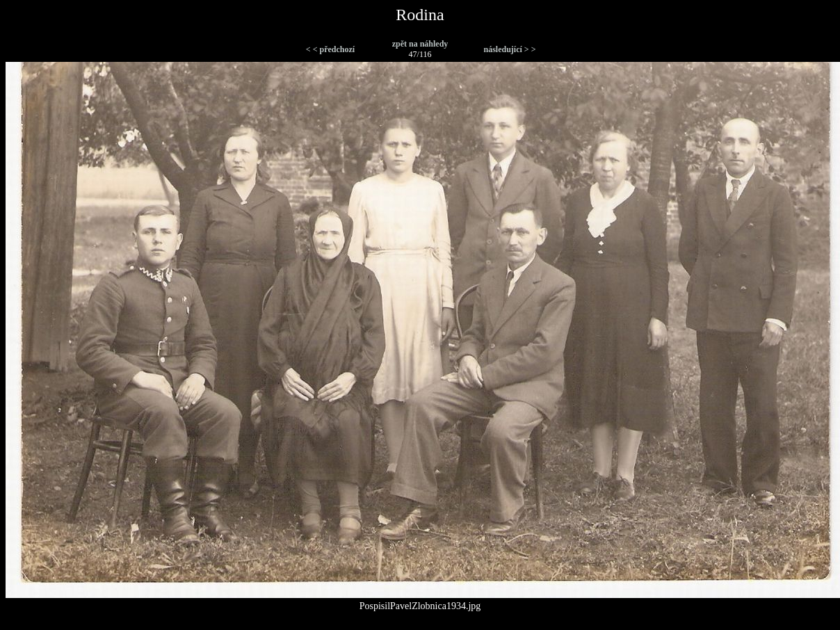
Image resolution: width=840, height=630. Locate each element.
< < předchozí (330, 49)
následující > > (509, 49)
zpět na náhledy (420, 44)
